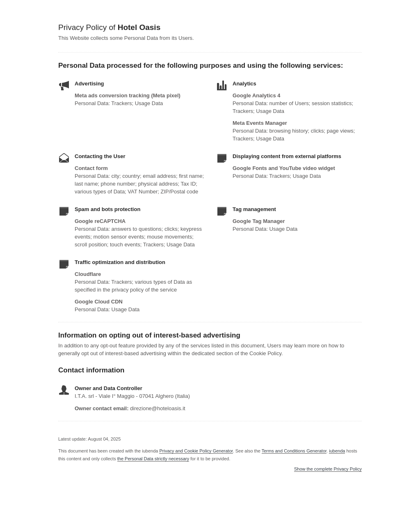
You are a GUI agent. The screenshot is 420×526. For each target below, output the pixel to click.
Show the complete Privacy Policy (328, 469)
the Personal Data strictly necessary (153, 459)
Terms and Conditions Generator (294, 451)
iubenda (337, 451)
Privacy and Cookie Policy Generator (196, 451)
